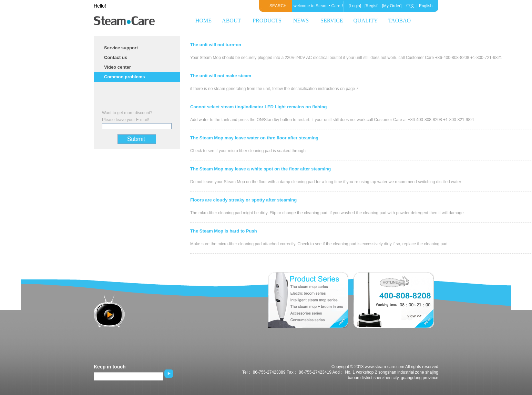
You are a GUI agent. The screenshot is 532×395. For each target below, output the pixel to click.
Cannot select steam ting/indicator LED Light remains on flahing (259, 107)
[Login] (355, 6)
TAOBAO (400, 21)
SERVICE (332, 21)
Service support (121, 48)
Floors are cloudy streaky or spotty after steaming (243, 200)
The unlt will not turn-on (216, 45)
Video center (117, 67)
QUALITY (366, 21)
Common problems (124, 77)
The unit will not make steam (221, 76)
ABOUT (231, 21)
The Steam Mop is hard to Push (224, 231)
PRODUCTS (267, 21)
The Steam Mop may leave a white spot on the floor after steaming (260, 169)
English (426, 6)
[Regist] (371, 6)
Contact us (116, 57)
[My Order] (391, 6)
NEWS (301, 21)
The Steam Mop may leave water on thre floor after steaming (254, 138)
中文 (410, 6)
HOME (203, 21)
